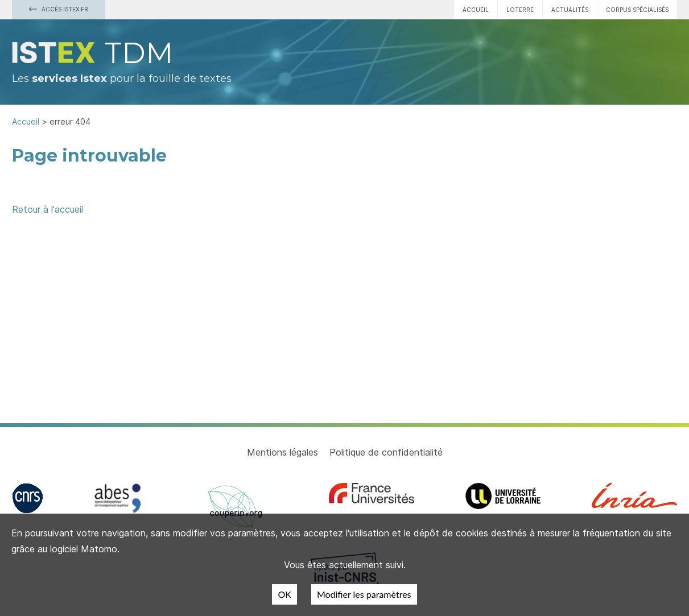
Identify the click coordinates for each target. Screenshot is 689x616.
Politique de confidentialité (386, 452)
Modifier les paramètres (364, 594)
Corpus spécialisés (637, 10)
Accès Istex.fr (59, 9)
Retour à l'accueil (48, 209)
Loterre (520, 10)
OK (284, 594)
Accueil (476, 10)
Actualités (570, 10)
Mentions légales (282, 452)
